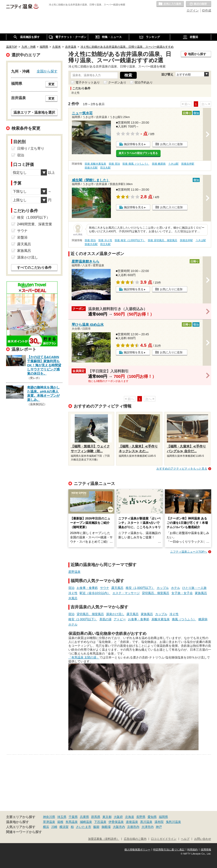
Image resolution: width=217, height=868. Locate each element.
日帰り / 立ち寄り (31, 148)
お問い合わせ (203, 839)
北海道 (130, 817)
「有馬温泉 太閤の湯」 (84, 657)
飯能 (96, 827)
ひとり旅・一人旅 (194, 588)
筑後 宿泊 (114, 164)
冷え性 (73, 593)
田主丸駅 (105, 168)
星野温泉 (74, 572)
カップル (163, 588)
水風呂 (73, 598)
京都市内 (133, 827)
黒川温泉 (146, 822)
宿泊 (71, 588)
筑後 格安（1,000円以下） (130, 240)
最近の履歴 (199, 4)
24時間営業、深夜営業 (35, 224)
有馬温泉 (72, 822)
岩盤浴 (22, 237)
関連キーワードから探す (24, 832)
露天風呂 (117, 588)
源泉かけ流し (115, 614)
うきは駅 (173, 164)
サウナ (105, 588)
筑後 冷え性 (105, 240)
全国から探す (47, 71)
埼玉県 (62, 817)
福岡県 (163, 817)
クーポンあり (117, 82)
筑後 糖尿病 (159, 164)
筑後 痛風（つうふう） (136, 164)
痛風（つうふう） (184, 619)
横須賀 (64, 827)
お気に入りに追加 (171, 144)
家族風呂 (201, 593)
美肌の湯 (105, 619)
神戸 (159, 827)
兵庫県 (84, 817)
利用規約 (192, 850)
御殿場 (106, 827)
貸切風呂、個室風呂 (156, 593)
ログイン (193, 10)
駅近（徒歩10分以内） (95, 593)
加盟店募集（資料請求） (104, 839)
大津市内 (148, 827)
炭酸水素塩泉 (161, 619)
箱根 (60, 822)
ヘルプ (185, 839)
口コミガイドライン (164, 839)
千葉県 (73, 817)
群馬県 (96, 817)
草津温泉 (49, 822)
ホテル (176, 588)
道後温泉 (132, 822)
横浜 (46, 827)
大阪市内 (119, 827)
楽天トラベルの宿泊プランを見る (138, 153)
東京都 (107, 817)
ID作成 (207, 10)
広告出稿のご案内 (135, 839)
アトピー (120, 619)
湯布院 (159, 822)
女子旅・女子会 (182, 593)
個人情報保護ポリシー (137, 850)
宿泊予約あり (144, 82)
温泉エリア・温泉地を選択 (34, 112)
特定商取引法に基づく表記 (169, 850)
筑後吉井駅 (188, 164)
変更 (51, 84)
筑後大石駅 (91, 168)
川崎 (54, 827)
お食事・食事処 (87, 588)
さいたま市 (84, 827)
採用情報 (206, 850)
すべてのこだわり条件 (34, 268)
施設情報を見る (134, 144)
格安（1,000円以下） (140, 588)
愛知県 (152, 817)
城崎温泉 (86, 822)
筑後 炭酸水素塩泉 (95, 164)
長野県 (141, 817)
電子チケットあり (88, 82)
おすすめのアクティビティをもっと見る (182, 469)
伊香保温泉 (116, 822)
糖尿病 (203, 619)
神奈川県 (49, 817)
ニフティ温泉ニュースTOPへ (189, 552)
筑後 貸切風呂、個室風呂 (162, 240)
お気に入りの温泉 (170, 4)
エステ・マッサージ (126, 593)
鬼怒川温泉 (173, 822)
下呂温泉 (100, 822)
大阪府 (118, 817)
